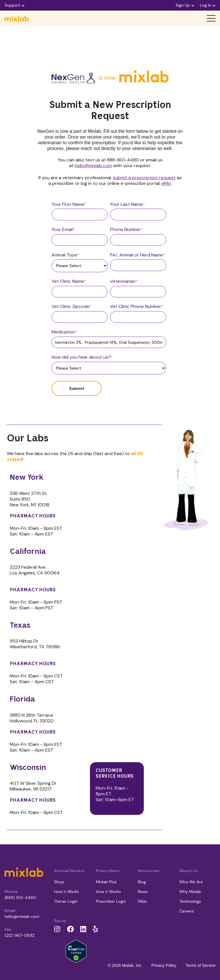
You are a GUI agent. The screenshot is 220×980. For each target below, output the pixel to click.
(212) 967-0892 (19, 935)
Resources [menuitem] (149, 871)
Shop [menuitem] (59, 882)
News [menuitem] (143, 892)
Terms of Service (201, 965)
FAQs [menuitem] (142, 901)
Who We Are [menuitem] (191, 882)
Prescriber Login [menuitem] (111, 901)
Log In (208, 5)
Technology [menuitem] (190, 901)
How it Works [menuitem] (67, 892)
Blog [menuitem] (142, 882)
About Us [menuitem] (189, 871)
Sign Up (185, 5)
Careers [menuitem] (187, 911)
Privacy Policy (164, 965)
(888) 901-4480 (20, 898)
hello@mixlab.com (22, 916)
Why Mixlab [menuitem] (190, 892)
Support (15, 5)
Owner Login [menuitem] (66, 901)
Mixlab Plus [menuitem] (106, 882)
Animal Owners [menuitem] (69, 871)
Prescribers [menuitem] (108, 871)
